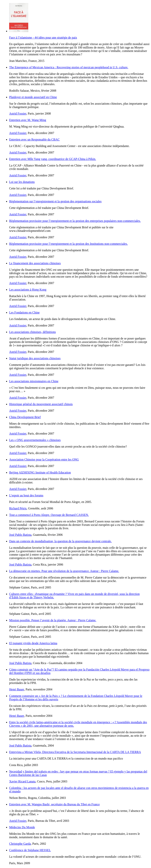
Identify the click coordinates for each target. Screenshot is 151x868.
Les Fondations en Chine (24, 312)
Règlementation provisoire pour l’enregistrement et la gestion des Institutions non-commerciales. (68, 244)
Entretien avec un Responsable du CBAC (34, 139)
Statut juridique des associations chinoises (35, 358)
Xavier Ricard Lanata (22, 781)
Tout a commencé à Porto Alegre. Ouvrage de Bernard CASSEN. (49, 515)
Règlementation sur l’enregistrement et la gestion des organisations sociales (55, 201)
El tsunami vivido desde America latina (33, 643)
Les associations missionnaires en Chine (34, 381)
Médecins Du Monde (22, 827)
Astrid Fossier (18, 114)
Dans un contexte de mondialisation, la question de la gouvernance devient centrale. (60, 541)
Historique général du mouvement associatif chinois (41, 404)
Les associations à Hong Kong (28, 290)
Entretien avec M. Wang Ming (28, 120)
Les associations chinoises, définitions (32, 332)
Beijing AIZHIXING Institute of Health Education (40, 472)
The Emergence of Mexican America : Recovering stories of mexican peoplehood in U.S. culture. (69, 67)
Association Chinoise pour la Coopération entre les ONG (44, 459)
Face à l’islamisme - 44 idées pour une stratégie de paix (43, 38)
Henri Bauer (17, 689)
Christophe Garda (20, 844)
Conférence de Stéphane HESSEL (30, 850)
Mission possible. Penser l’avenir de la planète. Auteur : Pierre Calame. (53, 620)
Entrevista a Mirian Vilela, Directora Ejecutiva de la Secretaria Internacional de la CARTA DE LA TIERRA (75, 752)
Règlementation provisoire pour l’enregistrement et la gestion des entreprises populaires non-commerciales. (75, 221)
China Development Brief (25, 417)
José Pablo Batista (20, 535)
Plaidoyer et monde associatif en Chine (33, 97)
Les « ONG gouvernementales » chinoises (35, 440)
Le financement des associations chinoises (35, 263)
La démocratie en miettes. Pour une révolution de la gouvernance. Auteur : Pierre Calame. (64, 571)
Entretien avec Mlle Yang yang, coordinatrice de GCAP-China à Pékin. (53, 159)
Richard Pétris (18, 508)
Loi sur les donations (22, 182)
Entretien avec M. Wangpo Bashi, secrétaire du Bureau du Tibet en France (54, 804)
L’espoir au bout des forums (26, 495)
